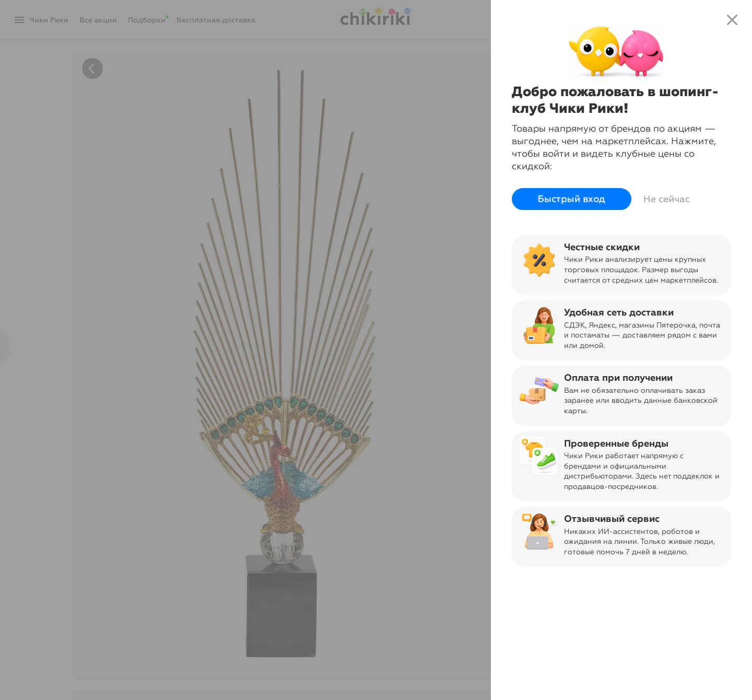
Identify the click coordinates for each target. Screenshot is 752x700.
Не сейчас (667, 199)
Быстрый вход (572, 199)
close (732, 20)
